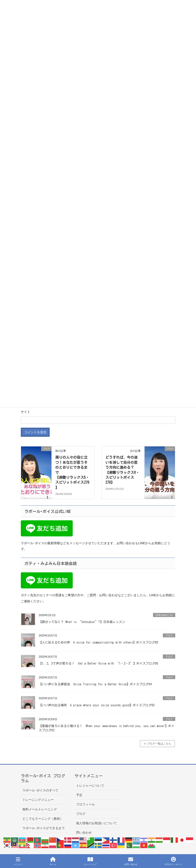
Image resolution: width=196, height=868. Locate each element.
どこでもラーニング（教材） (43, 819)
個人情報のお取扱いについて (96, 823)
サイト (26, 412)
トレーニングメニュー (38, 800)
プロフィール (85, 804)
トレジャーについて (90, 786)
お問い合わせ (131, 861)
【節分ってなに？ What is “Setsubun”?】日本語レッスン (82, 622)
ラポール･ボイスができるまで (44, 828)
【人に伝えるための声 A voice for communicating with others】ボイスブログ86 (98, 642)
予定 (79, 795)
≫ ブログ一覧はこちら (157, 744)
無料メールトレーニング (40, 809)
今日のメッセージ (173, 861)
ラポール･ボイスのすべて (40, 790)
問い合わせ (84, 832)
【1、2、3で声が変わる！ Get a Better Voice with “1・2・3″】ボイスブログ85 (98, 663)
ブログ (169, 636)
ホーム (53, 861)
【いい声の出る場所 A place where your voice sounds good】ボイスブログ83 (97, 705)
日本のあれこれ (164, 615)
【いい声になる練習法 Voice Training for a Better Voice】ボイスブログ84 (95, 684)
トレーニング (90, 861)
